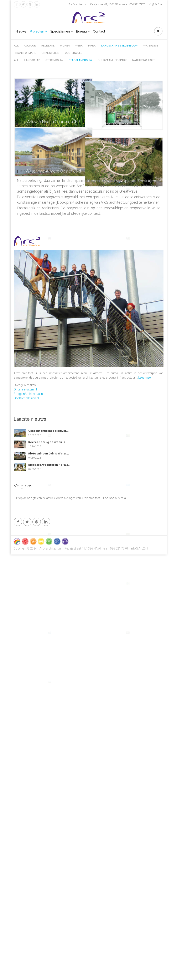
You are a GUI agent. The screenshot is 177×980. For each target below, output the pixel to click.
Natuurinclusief (144, 60)
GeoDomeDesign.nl (26, 398)
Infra (92, 46)
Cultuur (30, 46)
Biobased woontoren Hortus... (49, 465)
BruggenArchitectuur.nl (29, 394)
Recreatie (48, 46)
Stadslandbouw (80, 60)
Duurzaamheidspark (112, 60)
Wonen (65, 46)
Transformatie (25, 53)
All (16, 46)
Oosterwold (74, 53)
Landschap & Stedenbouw (119, 46)
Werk (79, 46)
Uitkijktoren (50, 53)
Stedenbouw (54, 60)
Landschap (32, 60)
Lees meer (145, 378)
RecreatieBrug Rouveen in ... (48, 442)
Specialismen (60, 31)
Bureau (81, 31)
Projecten (37, 31)
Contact (99, 31)
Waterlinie (151, 46)
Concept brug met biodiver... (48, 431)
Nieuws (21, 31)
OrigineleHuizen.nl (25, 389)
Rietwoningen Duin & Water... (49, 454)
